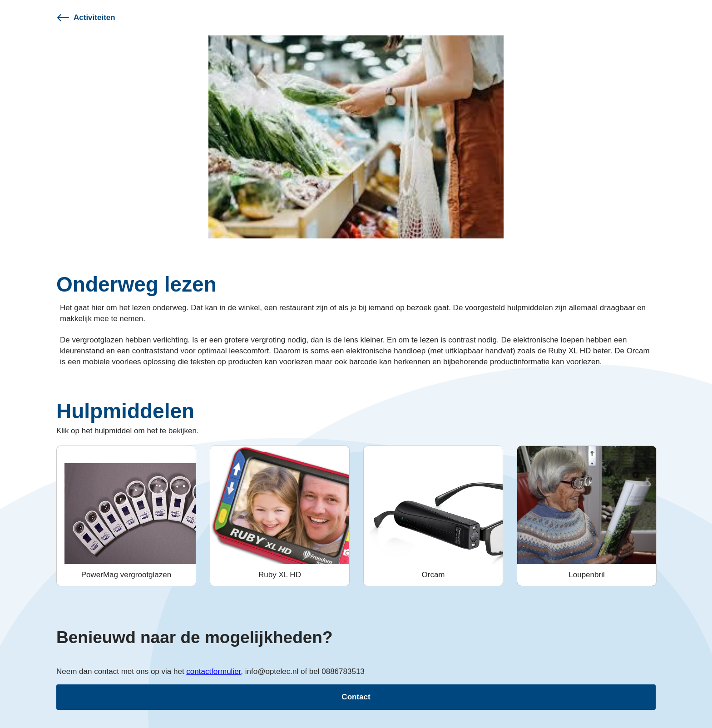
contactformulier (213, 671)
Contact (356, 697)
